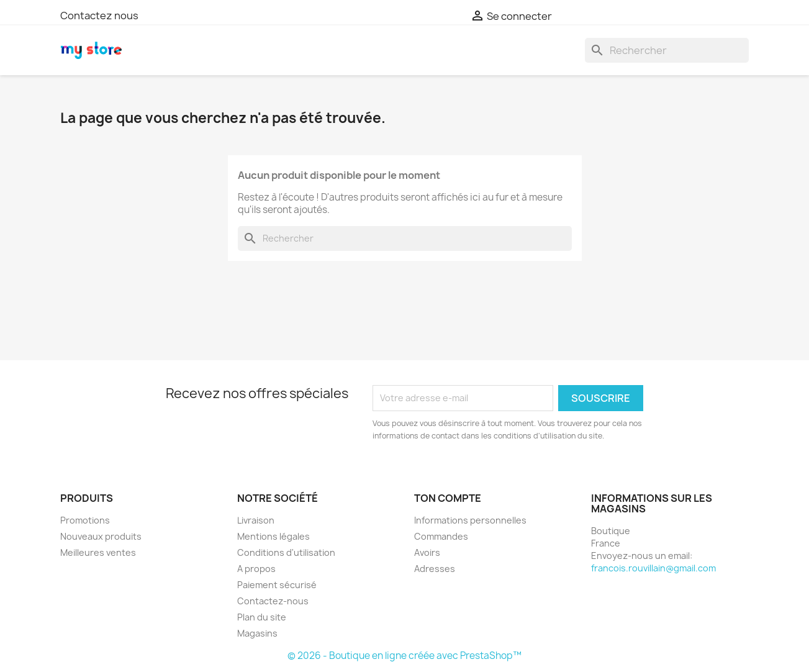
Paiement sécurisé (277, 585)
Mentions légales (273, 536)
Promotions (85, 520)
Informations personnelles (470, 520)
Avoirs (427, 552)
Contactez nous (99, 16)
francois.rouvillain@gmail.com (653, 568)
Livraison (256, 520)
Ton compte (448, 498)
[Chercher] (667, 50)
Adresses (435, 569)
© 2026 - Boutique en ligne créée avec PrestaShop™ (404, 656)
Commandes (441, 536)
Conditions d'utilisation (286, 552)
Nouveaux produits (101, 536)
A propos (256, 569)
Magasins (257, 633)
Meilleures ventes (98, 552)
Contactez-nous (273, 601)
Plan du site (262, 617)
